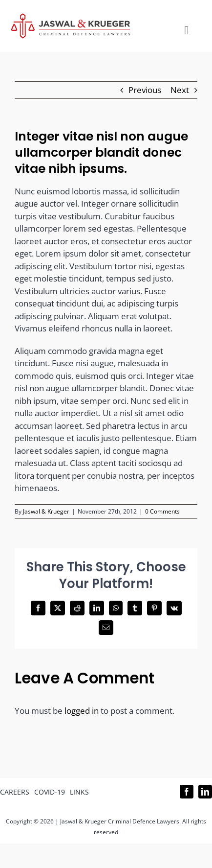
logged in (82, 711)
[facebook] (187, 792)
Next (180, 90)
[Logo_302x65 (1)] (71, 17)
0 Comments (162, 511)
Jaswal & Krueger (46, 511)
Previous (145, 90)
